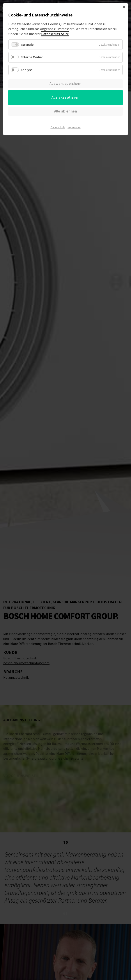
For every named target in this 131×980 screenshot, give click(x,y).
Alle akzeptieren (65, 97)
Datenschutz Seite (55, 34)
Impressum (74, 127)
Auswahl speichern (65, 84)
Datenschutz (58, 127)
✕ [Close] (124, 7)
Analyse (27, 70)
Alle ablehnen (66, 111)
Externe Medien (32, 57)
